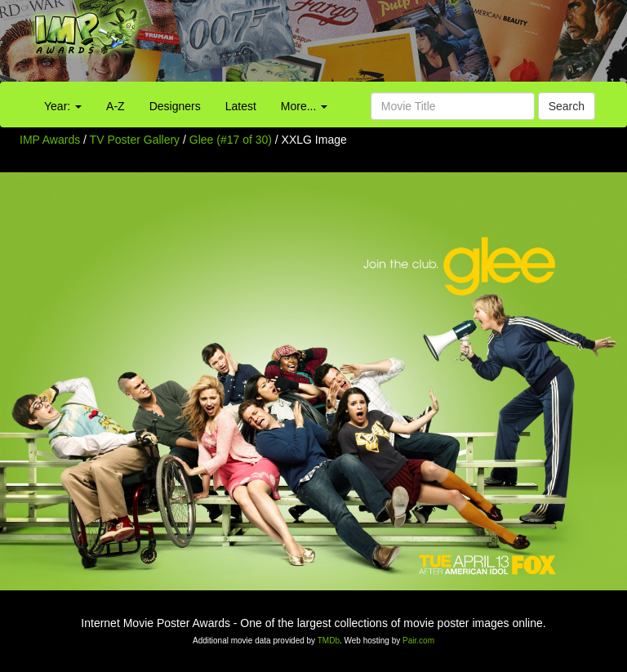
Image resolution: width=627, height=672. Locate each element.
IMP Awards (50, 140)
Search (567, 106)
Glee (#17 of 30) (231, 140)
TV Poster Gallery (135, 140)
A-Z (116, 106)
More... (304, 106)
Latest (241, 106)
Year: (63, 106)
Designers (175, 106)
